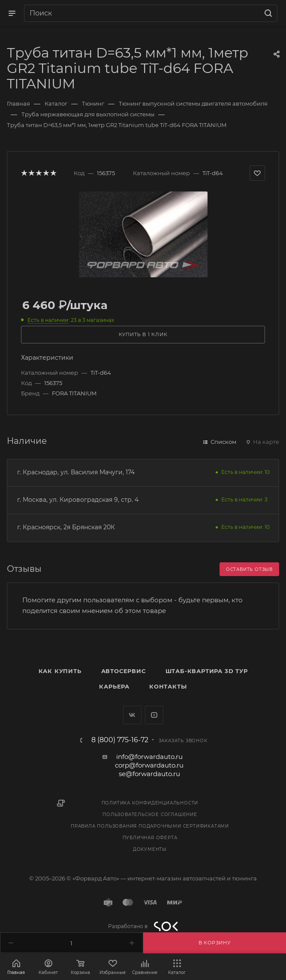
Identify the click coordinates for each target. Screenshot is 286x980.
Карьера (114, 686)
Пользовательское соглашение (150, 815)
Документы (150, 849)
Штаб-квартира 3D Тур (207, 671)
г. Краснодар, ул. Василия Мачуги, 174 (76, 472)
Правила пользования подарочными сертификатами (150, 826)
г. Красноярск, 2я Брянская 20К (66, 527)
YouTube (154, 715)
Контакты (168, 686)
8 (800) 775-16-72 (120, 740)
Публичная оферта (150, 838)
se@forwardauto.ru (149, 774)
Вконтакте (132, 715)
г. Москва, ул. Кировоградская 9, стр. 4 (78, 500)
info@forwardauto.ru (149, 757)
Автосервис (123, 671)
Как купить (60, 671)
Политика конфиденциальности (150, 803)
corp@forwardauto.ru (149, 765)
